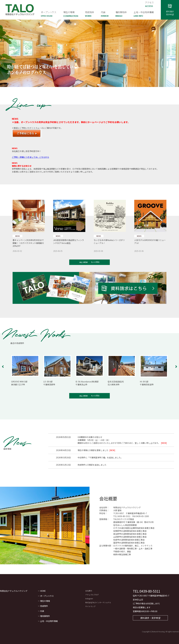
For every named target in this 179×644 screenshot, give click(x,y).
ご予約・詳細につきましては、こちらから (30, 157)
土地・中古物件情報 (49, 621)
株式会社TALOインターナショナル (98, 602)
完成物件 (44, 606)
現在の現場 (45, 601)
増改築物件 (45, 616)
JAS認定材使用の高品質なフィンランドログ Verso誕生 (69, 242)
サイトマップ (90, 606)
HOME (43, 591)
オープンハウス (47, 596)
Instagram (89, 598)
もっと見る (95, 262)
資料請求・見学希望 (150, 618)
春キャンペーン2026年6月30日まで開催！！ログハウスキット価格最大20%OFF (28, 243)
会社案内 (89, 591)
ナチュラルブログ (92, 595)
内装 (42, 611)
